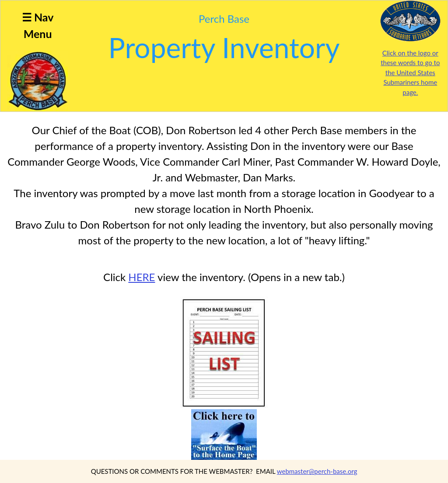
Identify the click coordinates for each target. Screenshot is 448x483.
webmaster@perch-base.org (317, 471)
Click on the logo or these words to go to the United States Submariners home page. (410, 73)
